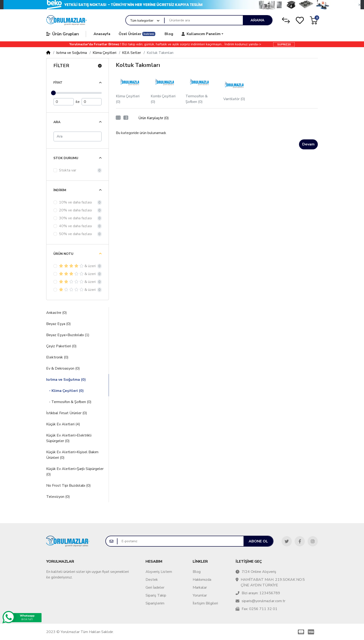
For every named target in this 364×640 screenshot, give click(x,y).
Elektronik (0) (57, 357)
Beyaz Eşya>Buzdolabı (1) (68, 335)
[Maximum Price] (92, 102)
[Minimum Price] (64, 102)
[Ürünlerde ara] (204, 20)
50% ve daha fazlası (75, 234)
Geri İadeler (155, 587)
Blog (197, 572)
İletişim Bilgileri (205, 603)
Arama (257, 20)
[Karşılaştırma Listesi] (286, 20)
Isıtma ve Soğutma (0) (66, 380)
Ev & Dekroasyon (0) (63, 368)
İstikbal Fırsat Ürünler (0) (67, 413)
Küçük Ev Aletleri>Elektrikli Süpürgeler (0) (69, 438)
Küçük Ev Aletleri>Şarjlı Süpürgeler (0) (75, 472)
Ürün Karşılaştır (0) (154, 118)
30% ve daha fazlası (75, 218)
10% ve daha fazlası (75, 202)
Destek (152, 580)
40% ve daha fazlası (75, 226)
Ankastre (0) (57, 313)
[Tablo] (118, 118)
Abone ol (258, 541)
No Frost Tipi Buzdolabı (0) (68, 486)
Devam (308, 144)
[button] (359, 5)
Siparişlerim (155, 603)
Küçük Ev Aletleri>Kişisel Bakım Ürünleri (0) (72, 455)
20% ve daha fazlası (75, 210)
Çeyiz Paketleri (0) (61, 346)
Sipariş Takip (156, 595)
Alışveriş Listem (159, 572)
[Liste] (126, 118)
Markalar (200, 587)
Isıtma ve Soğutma (71, 53)
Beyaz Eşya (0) (58, 324)
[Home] (48, 53)
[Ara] (78, 136)
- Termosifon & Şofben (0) (69, 402)
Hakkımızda (202, 580)
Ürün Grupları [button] (62, 34)
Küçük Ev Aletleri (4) (63, 424)
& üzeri (77, 266)
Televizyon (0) (58, 497)
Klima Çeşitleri (104, 53)
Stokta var (68, 170)
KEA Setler (132, 53)
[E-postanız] (180, 541)
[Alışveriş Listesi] (300, 20)
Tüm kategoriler (142, 21)
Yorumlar (200, 595)
